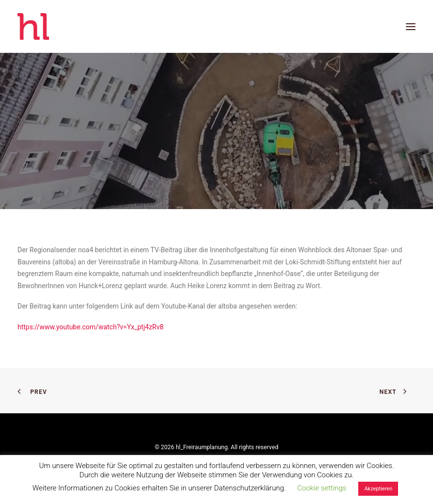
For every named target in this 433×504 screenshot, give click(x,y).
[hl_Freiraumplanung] (33, 26)
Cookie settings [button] (322, 488)
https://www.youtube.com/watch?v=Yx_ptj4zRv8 (91, 327)
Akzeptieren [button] (378, 489)
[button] (411, 26)
